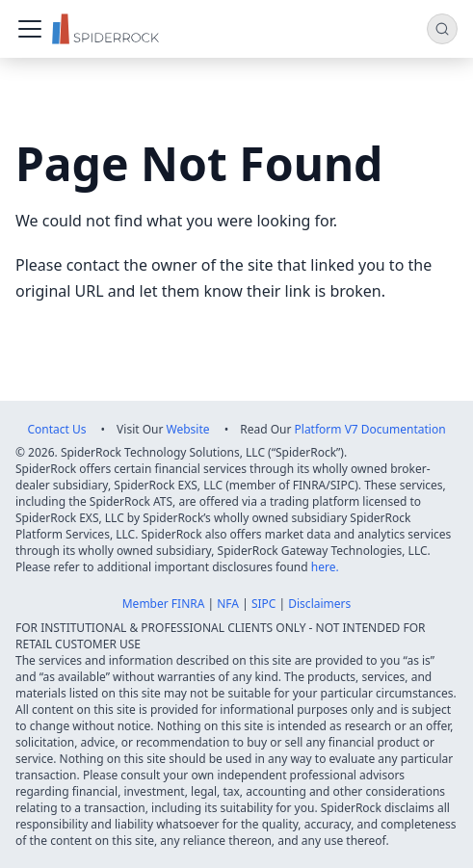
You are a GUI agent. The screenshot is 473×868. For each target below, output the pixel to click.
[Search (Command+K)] (442, 29)
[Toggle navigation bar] (30, 29)
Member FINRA (164, 604)
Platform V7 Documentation (370, 429)
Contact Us (56, 429)
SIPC (264, 604)
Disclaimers (319, 604)
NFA (228, 604)
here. (325, 567)
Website (188, 429)
